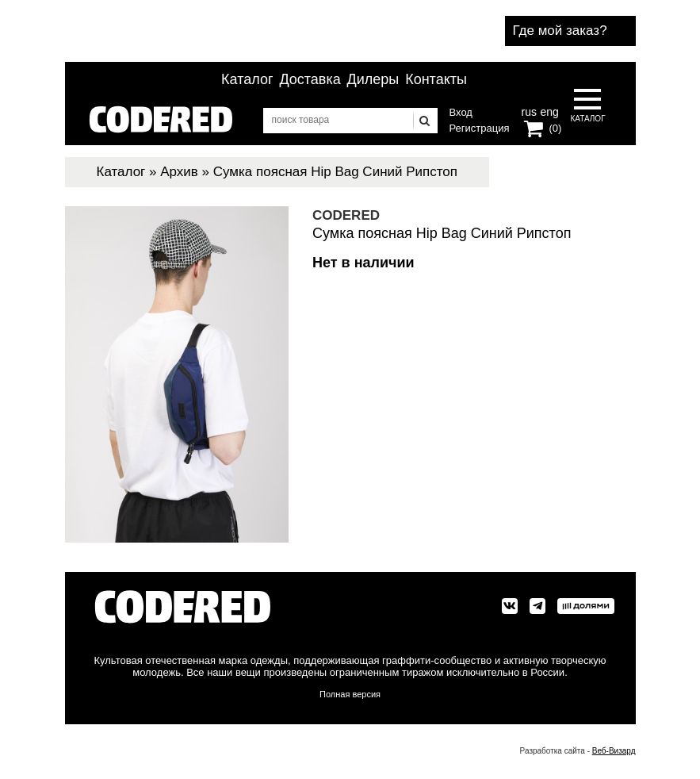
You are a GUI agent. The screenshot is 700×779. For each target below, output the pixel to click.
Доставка (310, 79)
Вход (461, 112)
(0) (556, 128)
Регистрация (480, 128)
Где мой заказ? (560, 31)
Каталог (247, 79)
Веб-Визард (614, 751)
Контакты (436, 79)
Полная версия (350, 694)
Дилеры (373, 79)
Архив (179, 172)
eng (548, 110)
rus (529, 110)
